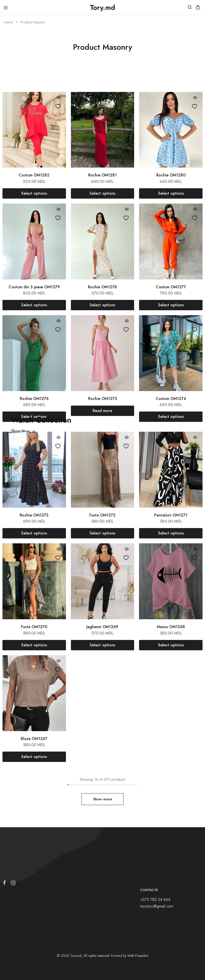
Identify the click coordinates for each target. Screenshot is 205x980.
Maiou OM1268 (171, 627)
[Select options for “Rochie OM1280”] (171, 193)
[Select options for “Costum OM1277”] (171, 305)
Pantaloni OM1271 (171, 515)
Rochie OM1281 (102, 175)
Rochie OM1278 (102, 287)
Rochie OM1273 (34, 515)
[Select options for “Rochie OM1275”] (103, 411)
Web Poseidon (138, 956)
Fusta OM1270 (34, 627)
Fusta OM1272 (102, 515)
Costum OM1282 (34, 175)
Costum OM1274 (171, 399)
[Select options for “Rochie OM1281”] (103, 193)
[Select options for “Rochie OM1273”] (34, 533)
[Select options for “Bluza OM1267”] (34, 757)
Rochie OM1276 (34, 399)
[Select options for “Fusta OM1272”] (103, 533)
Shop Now (23, 431)
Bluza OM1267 (34, 739)
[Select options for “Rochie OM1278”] (103, 305)
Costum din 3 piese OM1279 (34, 287)
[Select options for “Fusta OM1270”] (34, 645)
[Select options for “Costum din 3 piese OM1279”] (34, 305)
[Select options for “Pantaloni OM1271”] (171, 533)
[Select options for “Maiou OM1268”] (171, 645)
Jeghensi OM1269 (102, 627)
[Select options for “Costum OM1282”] (34, 193)
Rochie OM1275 (102, 399)
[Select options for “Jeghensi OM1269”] (103, 645)
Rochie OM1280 (171, 175)
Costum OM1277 (171, 287)
